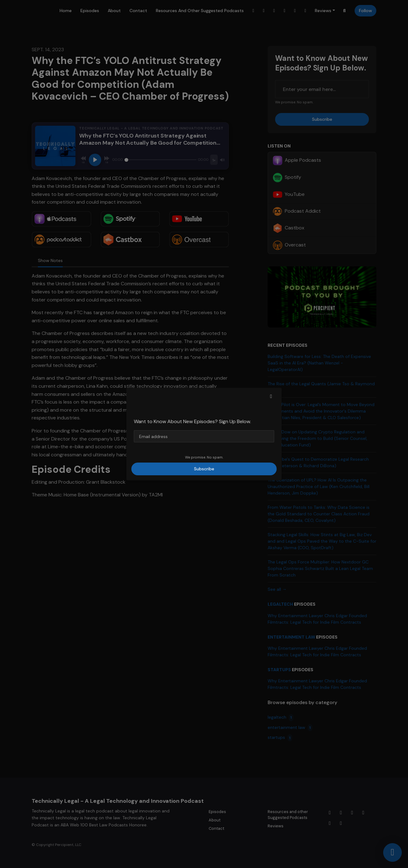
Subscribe (204, 469)
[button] (271, 396)
